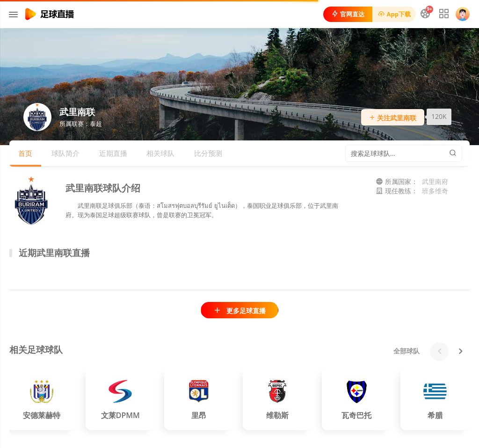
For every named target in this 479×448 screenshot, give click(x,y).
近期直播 (113, 153)
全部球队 (406, 351)
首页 (25, 153)
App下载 (394, 14)
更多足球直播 (239, 311)
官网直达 (348, 14)
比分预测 (208, 153)
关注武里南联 (393, 118)
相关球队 (160, 153)
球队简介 (65, 153)
